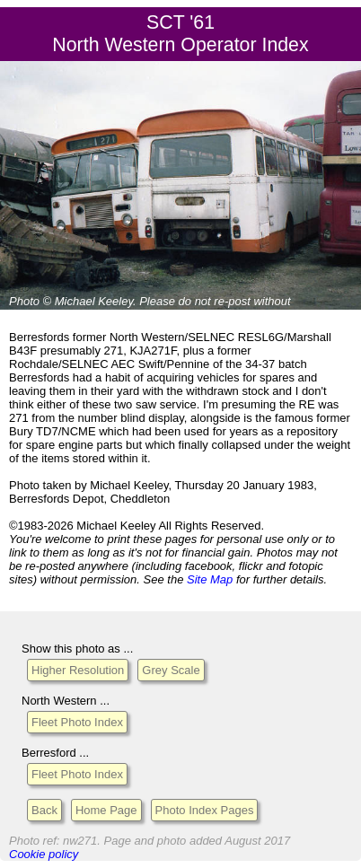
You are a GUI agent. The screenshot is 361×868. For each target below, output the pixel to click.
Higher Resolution (78, 670)
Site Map (210, 579)
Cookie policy (44, 854)
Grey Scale (171, 670)
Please (157, 301)
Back (44, 810)
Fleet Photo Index (77, 722)
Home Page (106, 810)
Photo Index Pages (205, 810)
